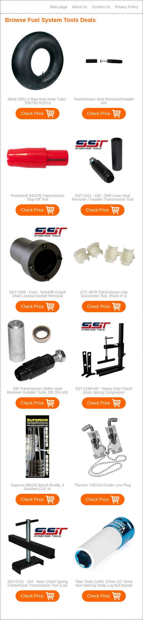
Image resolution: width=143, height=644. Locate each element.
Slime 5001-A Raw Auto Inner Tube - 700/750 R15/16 (38, 101)
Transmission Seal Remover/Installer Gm (104, 101)
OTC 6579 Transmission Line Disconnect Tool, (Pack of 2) (104, 294)
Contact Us (101, 7)
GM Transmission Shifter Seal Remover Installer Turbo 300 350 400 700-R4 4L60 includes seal (37, 392)
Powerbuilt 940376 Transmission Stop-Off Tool (38, 197)
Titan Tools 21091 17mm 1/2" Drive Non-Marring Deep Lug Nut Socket (104, 583)
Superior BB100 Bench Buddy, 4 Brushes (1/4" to (38, 487)
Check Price (32, 114)
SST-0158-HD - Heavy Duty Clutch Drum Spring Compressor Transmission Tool (104, 392)
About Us (80, 7)
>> (81, 610)
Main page (59, 7)
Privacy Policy (126, 7)
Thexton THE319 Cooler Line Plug (102, 485)
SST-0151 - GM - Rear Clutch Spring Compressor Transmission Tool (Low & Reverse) (38, 585)
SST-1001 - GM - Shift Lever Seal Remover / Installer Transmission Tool (102, 197)
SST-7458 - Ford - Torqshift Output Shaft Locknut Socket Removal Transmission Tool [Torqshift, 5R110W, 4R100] (38, 298)
